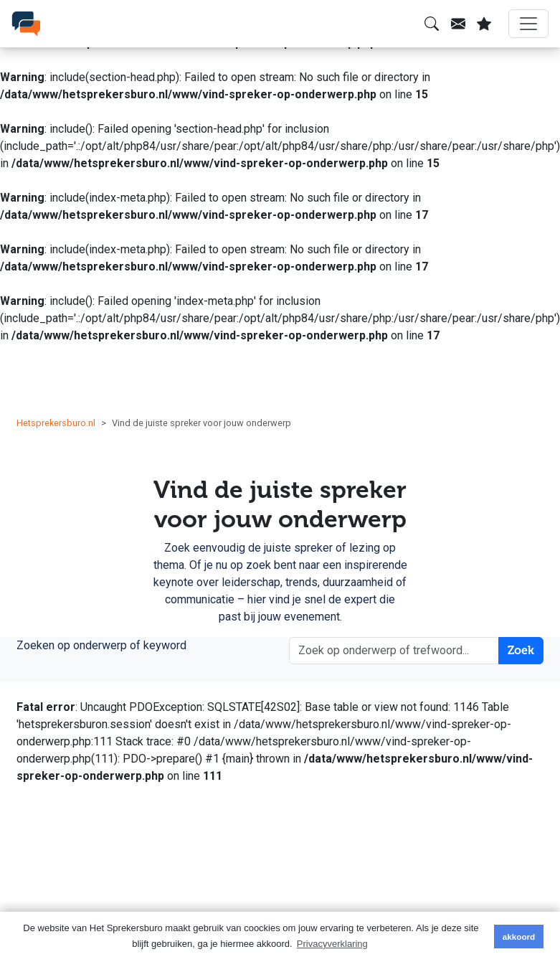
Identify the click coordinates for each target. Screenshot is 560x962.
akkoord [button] (519, 937)
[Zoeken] (432, 24)
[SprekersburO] (26, 24)
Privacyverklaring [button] (332, 944)
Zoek (521, 650)
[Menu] (528, 24)
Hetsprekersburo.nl (56, 423)
